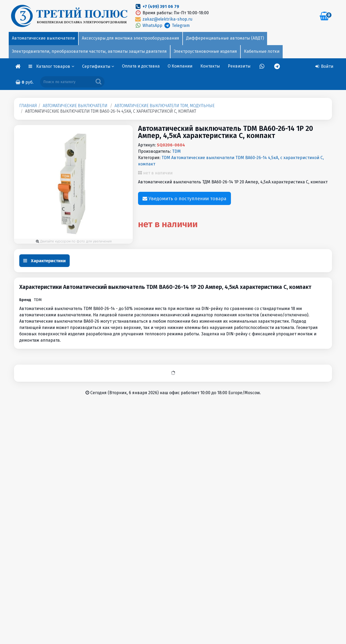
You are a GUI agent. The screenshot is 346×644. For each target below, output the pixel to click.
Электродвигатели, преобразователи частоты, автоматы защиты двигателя (89, 51)
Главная (28, 106)
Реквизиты (239, 66)
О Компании (180, 66)
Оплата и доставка (141, 66)
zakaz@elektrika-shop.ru (163, 19)
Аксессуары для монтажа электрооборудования (131, 38)
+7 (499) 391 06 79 (161, 6)
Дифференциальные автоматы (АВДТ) (225, 38)
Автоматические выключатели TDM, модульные (165, 106)
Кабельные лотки (262, 51)
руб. (25, 82)
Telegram (176, 25)
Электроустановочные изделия (205, 51)
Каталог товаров (55, 66)
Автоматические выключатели (43, 38)
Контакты (210, 66)
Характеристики (44, 261)
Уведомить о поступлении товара (184, 199)
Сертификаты (98, 66)
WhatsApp (149, 25)
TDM (176, 151)
